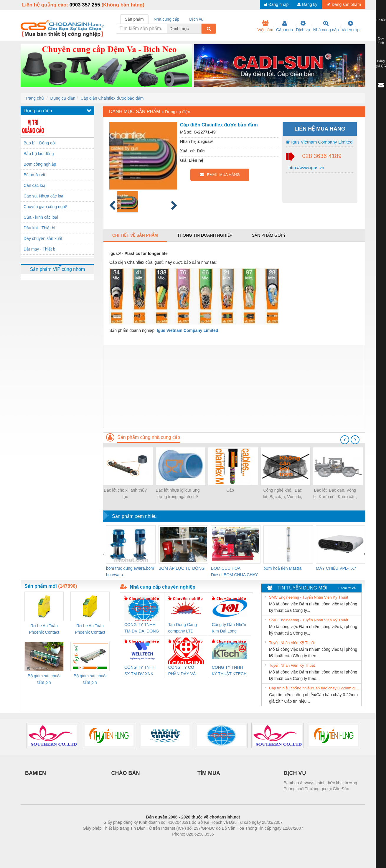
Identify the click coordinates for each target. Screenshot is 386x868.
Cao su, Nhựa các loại (44, 196)
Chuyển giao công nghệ (45, 207)
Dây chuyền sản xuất (43, 238)
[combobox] (200, 29)
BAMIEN (36, 773)
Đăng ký (307, 4)
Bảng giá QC (381, 63)
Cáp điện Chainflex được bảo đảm (112, 98)
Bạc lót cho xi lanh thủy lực (125, 493)
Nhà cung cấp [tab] (167, 19)
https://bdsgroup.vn (185, 843)
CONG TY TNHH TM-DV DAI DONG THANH (142, 628)
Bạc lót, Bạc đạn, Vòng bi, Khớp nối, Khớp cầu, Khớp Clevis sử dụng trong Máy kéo (335, 494)
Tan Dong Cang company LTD (183, 628)
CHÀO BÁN (126, 773)
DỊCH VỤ (295, 773)
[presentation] (345, 440)
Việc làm (265, 26)
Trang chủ (34, 98)
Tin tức (381, 20)
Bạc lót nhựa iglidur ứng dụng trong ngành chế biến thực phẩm (178, 494)
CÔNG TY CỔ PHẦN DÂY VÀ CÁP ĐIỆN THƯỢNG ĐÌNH (183, 671)
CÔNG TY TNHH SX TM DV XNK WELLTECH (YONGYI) (140, 671)
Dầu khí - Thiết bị (39, 228)
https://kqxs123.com (221, 843)
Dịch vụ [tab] (196, 19)
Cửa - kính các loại (41, 217)
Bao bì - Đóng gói (40, 143)
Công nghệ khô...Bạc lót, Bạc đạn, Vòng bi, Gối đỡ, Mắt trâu (283, 494)
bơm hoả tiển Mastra (282, 568)
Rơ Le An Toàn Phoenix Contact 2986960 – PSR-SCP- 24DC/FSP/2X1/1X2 (44, 629)
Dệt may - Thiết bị (40, 249)
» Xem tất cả (347, 588)
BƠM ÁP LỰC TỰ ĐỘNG (182, 568)
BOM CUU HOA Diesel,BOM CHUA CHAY (234, 571)
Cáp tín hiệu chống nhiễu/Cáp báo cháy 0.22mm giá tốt (314, 688)
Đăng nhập (277, 4)
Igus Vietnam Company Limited (319, 142)
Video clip (351, 26)
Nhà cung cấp (326, 26)
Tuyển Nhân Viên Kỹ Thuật (292, 643)
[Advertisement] (234, 386)
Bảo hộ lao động (39, 154)
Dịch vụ (303, 26)
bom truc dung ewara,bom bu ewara (130, 571)
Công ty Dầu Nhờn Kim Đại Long (229, 628)
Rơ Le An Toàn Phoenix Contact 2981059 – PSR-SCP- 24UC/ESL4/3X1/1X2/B (90, 629)
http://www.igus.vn (306, 168)
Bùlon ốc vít (34, 175)
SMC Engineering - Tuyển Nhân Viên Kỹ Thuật (309, 597)
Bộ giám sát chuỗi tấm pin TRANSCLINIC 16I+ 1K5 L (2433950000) (90, 680)
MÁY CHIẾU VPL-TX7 (336, 568)
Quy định (381, 41)
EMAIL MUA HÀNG (220, 175)
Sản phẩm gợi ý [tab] (269, 235)
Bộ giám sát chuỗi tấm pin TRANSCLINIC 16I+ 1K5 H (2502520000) (44, 680)
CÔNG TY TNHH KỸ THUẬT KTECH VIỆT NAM (229, 671)
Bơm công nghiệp (40, 164)
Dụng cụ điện (63, 98)
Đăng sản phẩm (344, 4)
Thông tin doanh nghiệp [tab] (205, 235)
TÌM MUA (209, 773)
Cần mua (284, 26)
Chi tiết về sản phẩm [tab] (135, 235)
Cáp (230, 490)
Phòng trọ (155, 843)
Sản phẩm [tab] (134, 19)
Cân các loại (35, 185)
